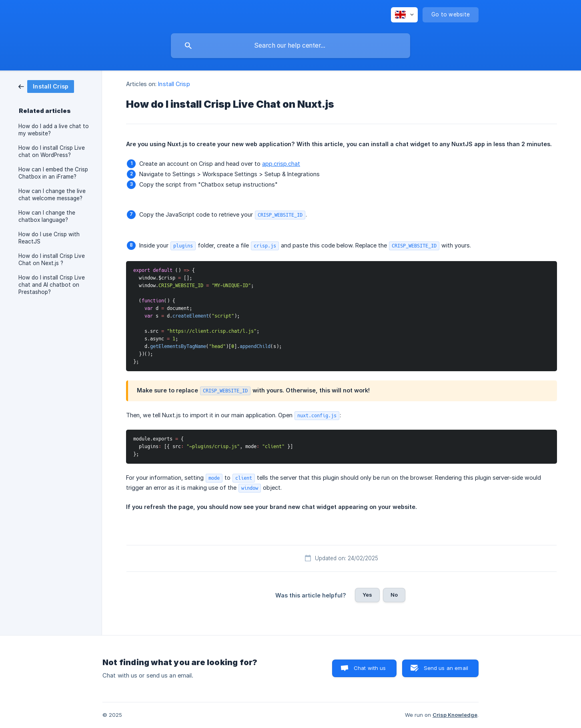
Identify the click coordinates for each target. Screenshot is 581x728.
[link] (46, 86)
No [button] (394, 595)
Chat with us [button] (370, 668)
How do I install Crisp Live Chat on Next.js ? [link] (52, 259)
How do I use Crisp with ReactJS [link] (49, 238)
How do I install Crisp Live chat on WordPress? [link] (52, 151)
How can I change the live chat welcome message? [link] (52, 195)
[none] (404, 15)
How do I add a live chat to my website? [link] (54, 130)
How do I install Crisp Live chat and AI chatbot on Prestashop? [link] (52, 285)
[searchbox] (290, 46)
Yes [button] (367, 595)
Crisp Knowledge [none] (455, 715)
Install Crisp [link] (174, 84)
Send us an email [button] (446, 668)
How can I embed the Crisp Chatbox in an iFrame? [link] (53, 173)
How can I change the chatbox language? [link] (47, 216)
